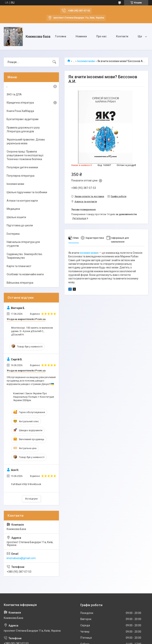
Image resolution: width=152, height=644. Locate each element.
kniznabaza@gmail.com (21, 558)
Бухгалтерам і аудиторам (23, 119)
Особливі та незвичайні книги (25, 274)
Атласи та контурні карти (22, 201)
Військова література (20, 283)
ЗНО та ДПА (14, 94)
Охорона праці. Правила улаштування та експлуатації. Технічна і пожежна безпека (25, 155)
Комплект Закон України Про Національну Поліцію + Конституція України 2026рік (34, 397)
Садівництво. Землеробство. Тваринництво (25, 256)
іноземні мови (89, 253)
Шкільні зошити (16, 217)
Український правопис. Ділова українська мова (26, 141)
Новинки (81, 36)
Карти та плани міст (19, 266)
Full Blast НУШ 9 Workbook (26, 484)
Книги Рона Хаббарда (20, 111)
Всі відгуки (31, 499)
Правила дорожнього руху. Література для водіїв (23, 129)
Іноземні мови (86, 61)
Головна (61, 36)
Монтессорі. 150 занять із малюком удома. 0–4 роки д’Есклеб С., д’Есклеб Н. (32, 331)
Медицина (13, 209)
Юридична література (20, 103)
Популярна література (21, 176)
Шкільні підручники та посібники (27, 192)
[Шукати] (54, 62)
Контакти (122, 36)
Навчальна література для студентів (23, 244)
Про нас (101, 36)
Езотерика (13, 234)
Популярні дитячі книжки (22, 167)
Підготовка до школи (20, 225)
